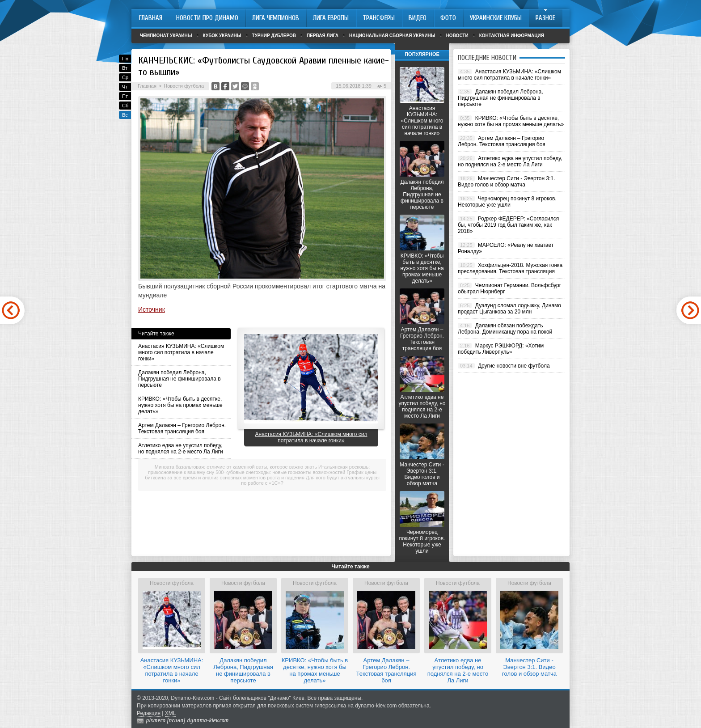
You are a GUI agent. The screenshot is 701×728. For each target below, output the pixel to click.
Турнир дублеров (274, 36)
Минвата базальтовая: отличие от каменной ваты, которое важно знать (236, 467)
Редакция (149, 713)
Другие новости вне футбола (514, 366)
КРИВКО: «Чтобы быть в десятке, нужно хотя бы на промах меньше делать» (180, 405)
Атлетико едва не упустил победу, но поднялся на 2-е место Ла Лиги (181, 449)
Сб (125, 106)
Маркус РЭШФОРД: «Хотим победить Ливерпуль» (501, 349)
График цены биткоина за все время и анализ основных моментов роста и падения (261, 475)
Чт (125, 87)
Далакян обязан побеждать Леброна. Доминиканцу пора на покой (505, 329)
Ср (125, 77)
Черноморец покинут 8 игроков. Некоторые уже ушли (422, 542)
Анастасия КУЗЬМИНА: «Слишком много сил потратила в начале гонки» (181, 352)
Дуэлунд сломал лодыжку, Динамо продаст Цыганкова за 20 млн (509, 309)
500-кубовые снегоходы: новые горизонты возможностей (280, 472)
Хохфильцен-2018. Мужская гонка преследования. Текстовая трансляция (510, 268)
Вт (125, 68)
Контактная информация (512, 36)
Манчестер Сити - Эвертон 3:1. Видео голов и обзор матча (422, 474)
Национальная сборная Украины (392, 36)
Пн (125, 59)
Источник (152, 309)
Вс (125, 115)
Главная (147, 86)
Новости (457, 36)
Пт (125, 96)
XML (171, 713)
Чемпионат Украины (166, 36)
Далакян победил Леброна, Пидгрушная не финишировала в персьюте (179, 379)
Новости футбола (184, 86)
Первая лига (323, 36)
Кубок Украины (222, 36)
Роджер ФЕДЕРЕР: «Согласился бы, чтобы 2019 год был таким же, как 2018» (508, 225)
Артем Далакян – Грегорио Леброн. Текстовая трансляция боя (182, 428)
